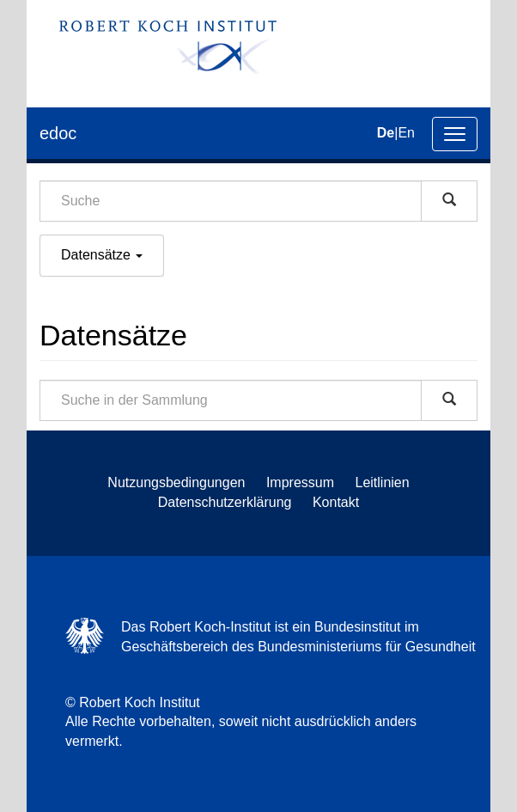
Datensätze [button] (102, 255)
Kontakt (336, 502)
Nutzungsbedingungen (176, 482)
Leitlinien (383, 482)
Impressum (300, 482)
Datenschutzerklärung (225, 502)
